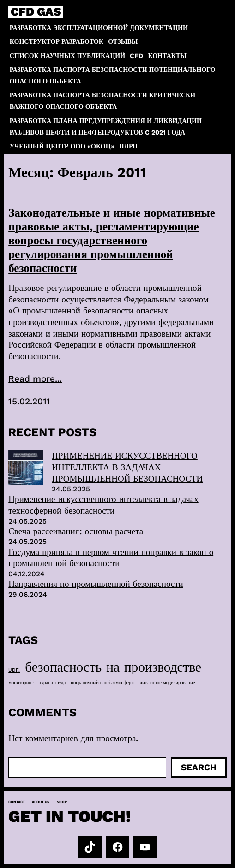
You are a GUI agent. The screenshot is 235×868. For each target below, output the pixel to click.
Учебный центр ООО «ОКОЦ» (62, 146)
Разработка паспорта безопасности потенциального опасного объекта (113, 75)
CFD (136, 56)
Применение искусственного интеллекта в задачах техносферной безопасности (103, 505)
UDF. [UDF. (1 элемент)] (14, 670)
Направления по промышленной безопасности (96, 584)
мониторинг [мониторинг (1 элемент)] (21, 682)
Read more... (35, 379)
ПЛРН (129, 146)
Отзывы (123, 41)
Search (199, 767)
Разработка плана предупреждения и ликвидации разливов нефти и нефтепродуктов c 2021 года (106, 127)
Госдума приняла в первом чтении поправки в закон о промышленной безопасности (111, 558)
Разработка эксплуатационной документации (99, 28)
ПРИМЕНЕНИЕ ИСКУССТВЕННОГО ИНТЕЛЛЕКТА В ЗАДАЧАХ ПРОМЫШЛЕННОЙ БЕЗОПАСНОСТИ (127, 467)
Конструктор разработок (57, 41)
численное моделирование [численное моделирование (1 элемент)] (168, 682)
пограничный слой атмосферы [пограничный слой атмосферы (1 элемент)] (102, 682)
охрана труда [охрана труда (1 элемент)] (52, 682)
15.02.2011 (29, 401)
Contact (17, 802)
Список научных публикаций (67, 56)
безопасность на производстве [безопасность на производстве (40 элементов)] (113, 667)
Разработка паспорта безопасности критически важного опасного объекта (102, 101)
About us (41, 802)
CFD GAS (36, 12)
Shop (62, 802)
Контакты (167, 56)
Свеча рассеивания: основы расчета (76, 531)
